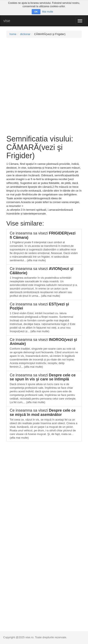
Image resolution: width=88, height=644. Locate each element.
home (13, 34)
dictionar (25, 34)
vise (7, 21)
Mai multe (48, 12)
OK (36, 12)
